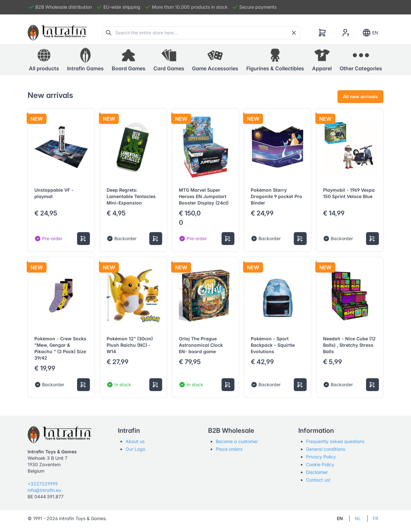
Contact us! (318, 480)
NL (358, 518)
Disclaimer (317, 472)
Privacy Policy (321, 457)
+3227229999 (43, 484)
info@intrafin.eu (44, 490)
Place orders (229, 449)
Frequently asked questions (335, 441)
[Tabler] (57, 33)
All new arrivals (360, 96)
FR (376, 518)
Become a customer (237, 441)
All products (44, 59)
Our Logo (135, 449)
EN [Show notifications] (370, 33)
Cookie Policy (320, 464)
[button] (85, 60)
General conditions (326, 449)
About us (135, 441)
